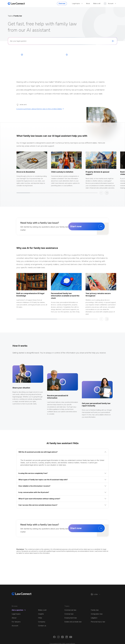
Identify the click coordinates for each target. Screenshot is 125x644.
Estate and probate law (73, 622)
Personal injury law (98, 622)
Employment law (71, 618)
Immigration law (97, 614)
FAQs (40, 618)
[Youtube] (71, 637)
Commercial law (70, 610)
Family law (95, 610)
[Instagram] (58, 637)
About (14, 618)
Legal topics (16, 614)
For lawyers (16, 622)
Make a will (42, 610)
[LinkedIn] (67, 637)
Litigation (94, 618)
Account (15, 626)
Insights (41, 614)
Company (42, 622)
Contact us (42, 626)
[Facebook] (54, 637)
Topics (10, 16)
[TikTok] (62, 637)
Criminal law (69, 614)
